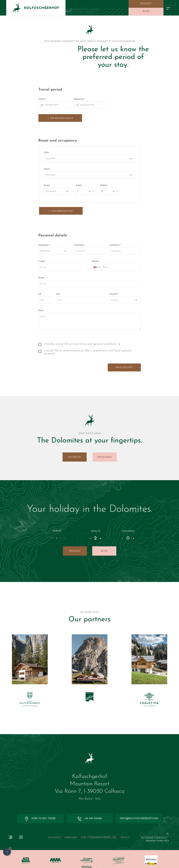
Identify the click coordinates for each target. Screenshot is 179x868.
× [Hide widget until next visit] (10, 848)
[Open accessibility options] (7, 852)
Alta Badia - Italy (90, 791)
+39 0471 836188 (89, 811)
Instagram (104, 450)
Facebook (75, 450)
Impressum (71, 830)
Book (146, 12)
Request (146, 4)
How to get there (40, 811)
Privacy (125, 830)
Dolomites (54, 830)
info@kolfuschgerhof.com (139, 811)
